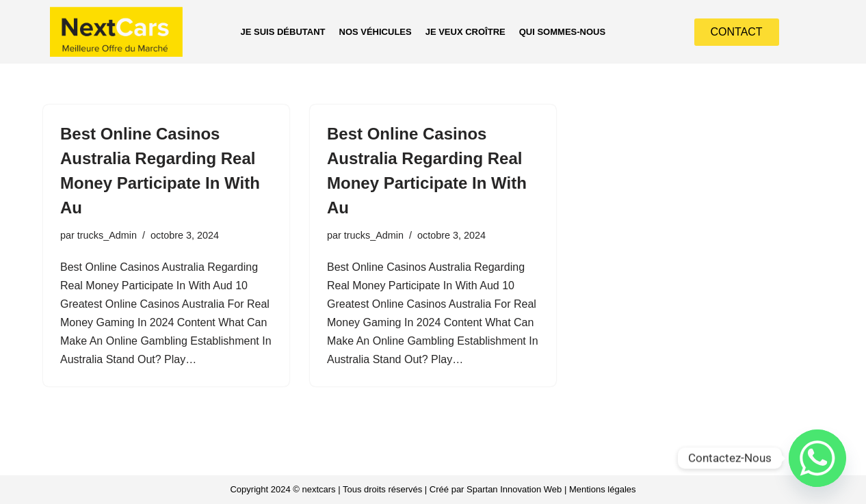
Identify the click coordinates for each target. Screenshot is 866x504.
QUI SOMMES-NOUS (562, 32)
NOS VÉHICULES (376, 32)
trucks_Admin (107, 235)
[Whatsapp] (817, 458)
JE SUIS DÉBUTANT (283, 32)
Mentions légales (603, 489)
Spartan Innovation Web (514, 489)
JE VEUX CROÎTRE (465, 32)
